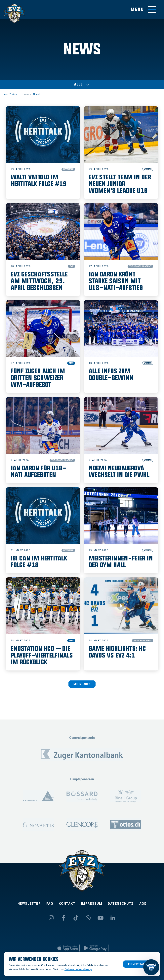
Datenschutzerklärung (78, 969)
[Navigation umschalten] (143, 10)
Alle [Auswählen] (82, 85)
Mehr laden (82, 684)
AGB (143, 904)
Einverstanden (139, 964)
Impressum (92, 904)
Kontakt (67, 904)
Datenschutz (121, 904)
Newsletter (29, 904)
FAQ (50, 904)
